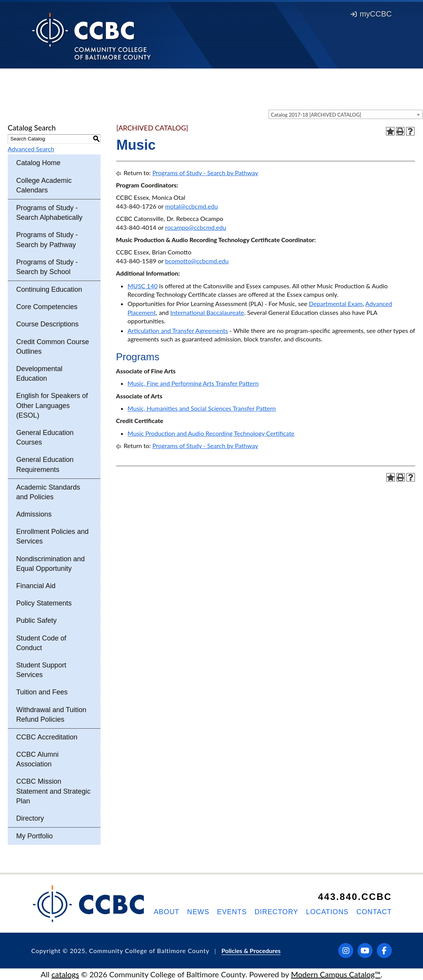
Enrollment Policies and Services (52, 536)
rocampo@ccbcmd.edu (196, 227)
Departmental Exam (336, 304)
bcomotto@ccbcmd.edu (197, 261)
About (167, 912)
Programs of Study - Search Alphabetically (49, 213)
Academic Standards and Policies (48, 492)
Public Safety (36, 620)
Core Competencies (47, 307)
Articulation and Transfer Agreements (178, 330)
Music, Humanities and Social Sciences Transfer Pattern (202, 408)
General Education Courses (45, 437)
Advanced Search (31, 149)
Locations (327, 912)
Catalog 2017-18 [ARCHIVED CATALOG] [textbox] (316, 115)
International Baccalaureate (207, 312)
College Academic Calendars (44, 185)
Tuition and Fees (42, 692)
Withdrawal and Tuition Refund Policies (51, 715)
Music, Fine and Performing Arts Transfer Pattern (193, 383)
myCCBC (371, 14)
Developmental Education (39, 374)
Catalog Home (38, 163)
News (198, 912)
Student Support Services (41, 670)
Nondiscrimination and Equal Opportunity (50, 564)
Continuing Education (49, 289)
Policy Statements (44, 603)
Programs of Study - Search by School (47, 267)
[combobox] (346, 114)
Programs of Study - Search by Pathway (47, 240)
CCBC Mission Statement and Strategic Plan (53, 791)
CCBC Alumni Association (37, 759)
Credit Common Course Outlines (53, 347)
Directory (30, 818)
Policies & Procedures (251, 951)
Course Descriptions (47, 324)
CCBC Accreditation (47, 737)
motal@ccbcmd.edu (191, 206)
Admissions (34, 514)
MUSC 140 (143, 286)
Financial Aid (36, 586)
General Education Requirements (45, 464)
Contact (374, 912)
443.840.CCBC (355, 897)
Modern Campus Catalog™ (336, 974)
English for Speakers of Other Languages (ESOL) (52, 405)
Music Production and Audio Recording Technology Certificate (211, 433)
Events (232, 912)
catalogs (65, 974)
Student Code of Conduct (41, 643)
